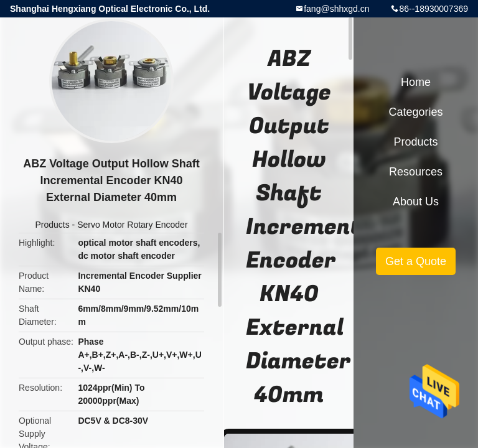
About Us (416, 202)
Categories (415, 112)
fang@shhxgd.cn (336, 9)
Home (416, 82)
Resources (416, 172)
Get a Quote (416, 261)
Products (52, 225)
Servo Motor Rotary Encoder (132, 225)
